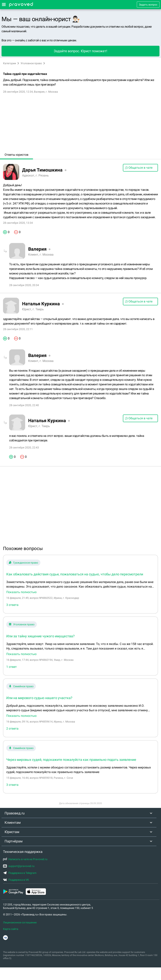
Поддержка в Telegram (20, 873)
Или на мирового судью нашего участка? (39, 698)
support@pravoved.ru (19, 866)
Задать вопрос (148, 5)
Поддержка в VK (16, 880)
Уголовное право (31, 63)
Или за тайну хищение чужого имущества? (40, 636)
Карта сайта (11, 929)
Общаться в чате (139, 168)
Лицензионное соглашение (20, 922)
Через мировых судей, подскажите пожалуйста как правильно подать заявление (71, 760)
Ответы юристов (16, 155)
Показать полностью (21, 592)
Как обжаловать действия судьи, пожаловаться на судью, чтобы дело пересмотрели (75, 574)
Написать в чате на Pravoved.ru (25, 859)
